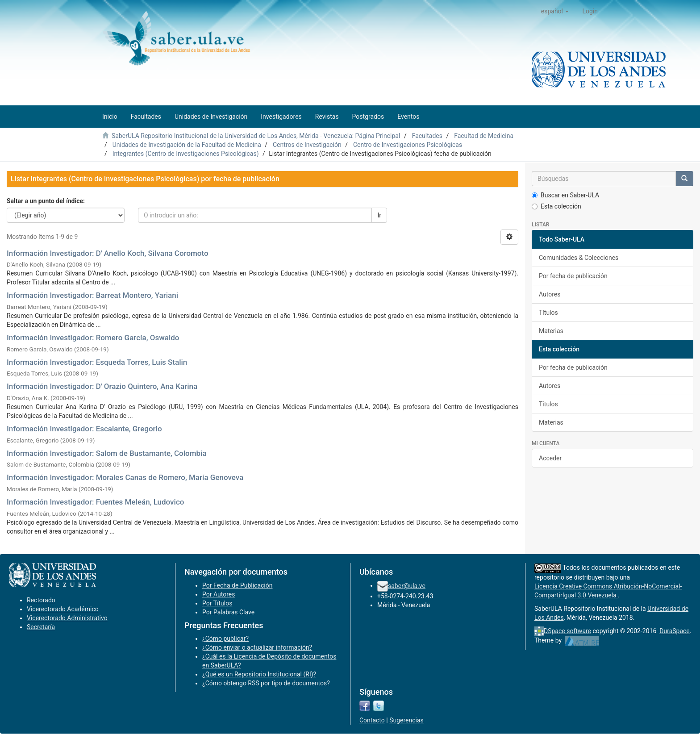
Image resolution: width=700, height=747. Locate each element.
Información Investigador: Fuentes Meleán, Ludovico (95, 502)
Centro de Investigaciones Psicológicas (408, 145)
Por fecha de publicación (573, 276)
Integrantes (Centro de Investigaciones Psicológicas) (186, 154)
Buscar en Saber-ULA (565, 195)
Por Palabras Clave (228, 612)
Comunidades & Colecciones (579, 258)
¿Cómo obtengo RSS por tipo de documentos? (266, 683)
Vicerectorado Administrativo (67, 618)
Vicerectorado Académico (63, 609)
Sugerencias (406, 720)
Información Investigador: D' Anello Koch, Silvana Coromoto (108, 253)
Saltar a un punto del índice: (46, 201)
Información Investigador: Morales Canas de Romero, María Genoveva (125, 477)
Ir (379, 215)
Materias (551, 331)
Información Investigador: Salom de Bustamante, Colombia (107, 453)
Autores (550, 294)
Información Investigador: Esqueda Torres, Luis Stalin (97, 362)
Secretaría (41, 627)
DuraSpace (675, 631)
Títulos (548, 313)
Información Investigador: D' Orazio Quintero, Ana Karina (102, 386)
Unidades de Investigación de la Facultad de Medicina (187, 145)
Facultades (427, 136)
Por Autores (219, 594)
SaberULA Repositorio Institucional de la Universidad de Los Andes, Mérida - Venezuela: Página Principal (256, 136)
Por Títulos (217, 603)
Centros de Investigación (307, 145)
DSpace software (567, 631)
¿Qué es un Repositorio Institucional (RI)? (259, 674)
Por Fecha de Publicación (237, 585)
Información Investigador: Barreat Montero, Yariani (92, 295)
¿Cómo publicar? (225, 638)
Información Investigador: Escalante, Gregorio (84, 429)
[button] (555, 11)
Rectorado (41, 600)
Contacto (372, 720)
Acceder (550, 458)
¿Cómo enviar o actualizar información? (257, 647)
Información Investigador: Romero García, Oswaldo (93, 338)
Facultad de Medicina (484, 136)
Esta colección (556, 206)
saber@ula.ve (407, 585)
